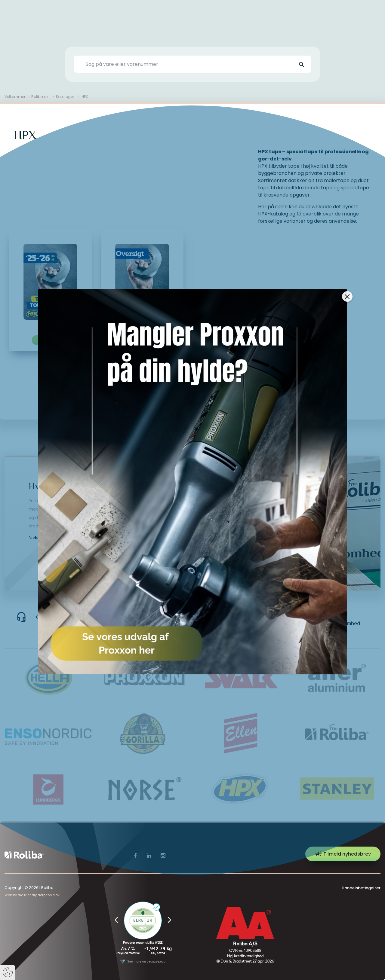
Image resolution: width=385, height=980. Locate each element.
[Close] (347, 296)
